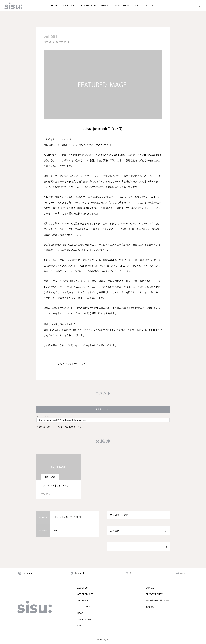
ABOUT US (69, 6)
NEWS (105, 6)
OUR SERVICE (88, 6)
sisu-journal (50, 477)
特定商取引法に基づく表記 (158, 600)
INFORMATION (121, 6)
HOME (54, 6)
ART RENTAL (84, 600)
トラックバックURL (44, 416)
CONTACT (150, 6)
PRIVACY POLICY (154, 594)
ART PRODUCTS (85, 594)
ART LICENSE (84, 607)
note (137, 6)
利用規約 (150, 607)
